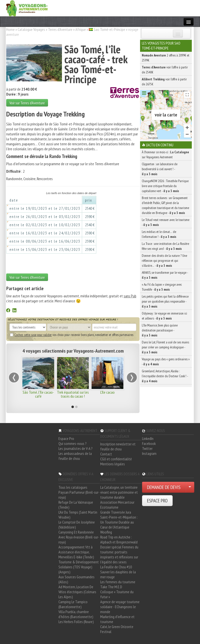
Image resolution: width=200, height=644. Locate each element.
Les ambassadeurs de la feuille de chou (75, 456)
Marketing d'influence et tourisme (117, 619)
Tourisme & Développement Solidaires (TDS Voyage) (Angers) (79, 567)
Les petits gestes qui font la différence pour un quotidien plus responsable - (165, 301)
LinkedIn (148, 438)
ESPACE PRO (157, 501)
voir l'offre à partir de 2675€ (164, 82)
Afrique (81, 29)
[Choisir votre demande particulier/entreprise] (190, 487)
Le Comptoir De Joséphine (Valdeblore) (77, 525)
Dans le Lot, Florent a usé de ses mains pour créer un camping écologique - (165, 347)
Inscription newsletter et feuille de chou (118, 446)
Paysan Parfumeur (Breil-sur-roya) (79, 495)
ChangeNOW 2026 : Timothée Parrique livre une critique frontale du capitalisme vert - (165, 186)
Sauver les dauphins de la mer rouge (118, 574)
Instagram (149, 453)
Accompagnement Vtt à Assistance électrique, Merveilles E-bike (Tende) (76, 552)
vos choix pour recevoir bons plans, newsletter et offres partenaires (72, 335)
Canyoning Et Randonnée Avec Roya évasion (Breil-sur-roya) (79, 537)
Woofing (106, 532)
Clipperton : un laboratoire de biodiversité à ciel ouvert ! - (160, 169)
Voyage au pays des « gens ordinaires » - (166, 362)
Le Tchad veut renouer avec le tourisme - (166, 222)
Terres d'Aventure (60, 29)
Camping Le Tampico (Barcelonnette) (73, 604)
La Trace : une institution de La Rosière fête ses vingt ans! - (165, 246)
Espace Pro (66, 438)
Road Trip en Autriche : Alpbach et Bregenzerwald (119, 539)
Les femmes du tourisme (118, 582)
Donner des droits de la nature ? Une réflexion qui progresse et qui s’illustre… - (164, 261)
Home (10, 29)
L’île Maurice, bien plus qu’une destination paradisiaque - (160, 330)
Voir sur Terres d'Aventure (27, 103)
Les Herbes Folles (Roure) (76, 622)
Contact (106, 454)
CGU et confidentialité (116, 459)
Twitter (147, 448)
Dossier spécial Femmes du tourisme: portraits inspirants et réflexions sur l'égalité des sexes (119, 554)
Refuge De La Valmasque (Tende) (76, 505)
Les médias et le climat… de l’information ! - (159, 234)
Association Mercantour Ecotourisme (117, 505)
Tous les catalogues (73, 487)
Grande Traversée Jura (116, 512)
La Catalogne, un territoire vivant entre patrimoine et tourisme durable (119, 492)
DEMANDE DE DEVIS (164, 487)
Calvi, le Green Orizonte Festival (117, 629)
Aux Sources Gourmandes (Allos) (76, 579)
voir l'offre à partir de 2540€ (165, 70)
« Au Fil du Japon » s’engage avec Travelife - (162, 287)
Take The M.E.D (111, 587)
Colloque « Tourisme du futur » (117, 594)
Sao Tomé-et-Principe (109, 29)
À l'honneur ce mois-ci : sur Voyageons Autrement (165, 155)
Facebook (149, 443)
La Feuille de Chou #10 (116, 567)
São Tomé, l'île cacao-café (38, 394)
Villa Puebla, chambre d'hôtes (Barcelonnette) (76, 614)
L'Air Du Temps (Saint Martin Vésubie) (78, 515)
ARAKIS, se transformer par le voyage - (165, 275)
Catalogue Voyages (31, 29)
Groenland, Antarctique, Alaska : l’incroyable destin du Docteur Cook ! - (165, 376)
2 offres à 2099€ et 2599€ (166, 58)
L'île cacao (107, 392)
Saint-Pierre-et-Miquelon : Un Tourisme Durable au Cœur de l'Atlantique (119, 522)
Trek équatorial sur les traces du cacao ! (73, 394)
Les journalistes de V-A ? (75, 448)
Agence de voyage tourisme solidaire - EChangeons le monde (120, 607)
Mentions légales (113, 464)
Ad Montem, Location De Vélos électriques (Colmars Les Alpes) (77, 592)
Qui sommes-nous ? (73, 443)
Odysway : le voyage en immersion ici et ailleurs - (164, 316)
